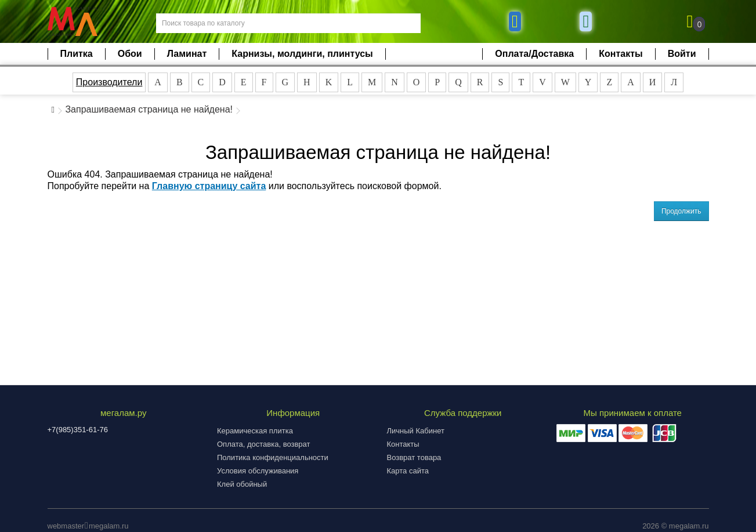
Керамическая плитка (255, 431)
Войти (682, 54)
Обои (130, 54)
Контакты (621, 54)
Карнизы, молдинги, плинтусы (302, 54)
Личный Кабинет (416, 431)
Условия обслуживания (258, 471)
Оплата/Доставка (534, 54)
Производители (109, 82)
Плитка (77, 54)
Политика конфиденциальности (273, 457)
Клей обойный (242, 484)
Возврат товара (414, 457)
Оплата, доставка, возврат (263, 444)
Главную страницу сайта (209, 186)
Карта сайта (408, 471)
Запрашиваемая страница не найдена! (149, 109)
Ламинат (187, 54)
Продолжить (681, 211)
